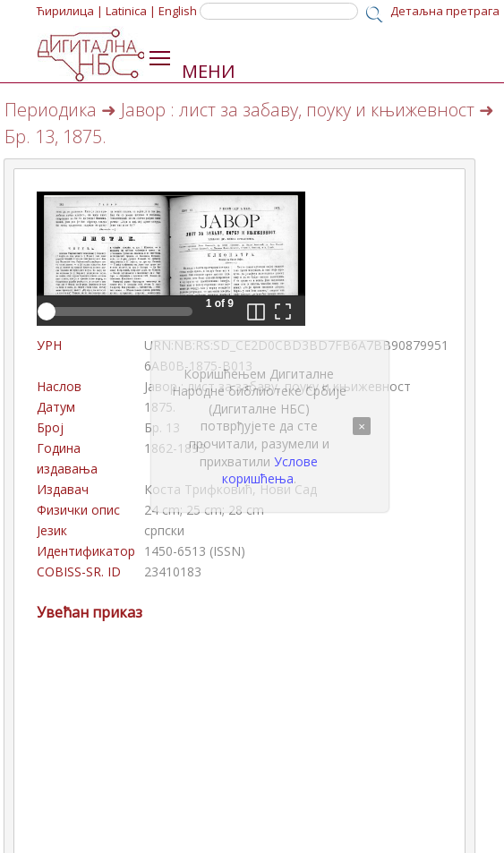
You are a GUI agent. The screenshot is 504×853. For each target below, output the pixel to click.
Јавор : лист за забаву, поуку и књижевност (298, 110)
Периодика (51, 110)
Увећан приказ (90, 612)
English (178, 11)
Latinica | (131, 11)
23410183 (173, 572)
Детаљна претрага (445, 11)
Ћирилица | (70, 11)
